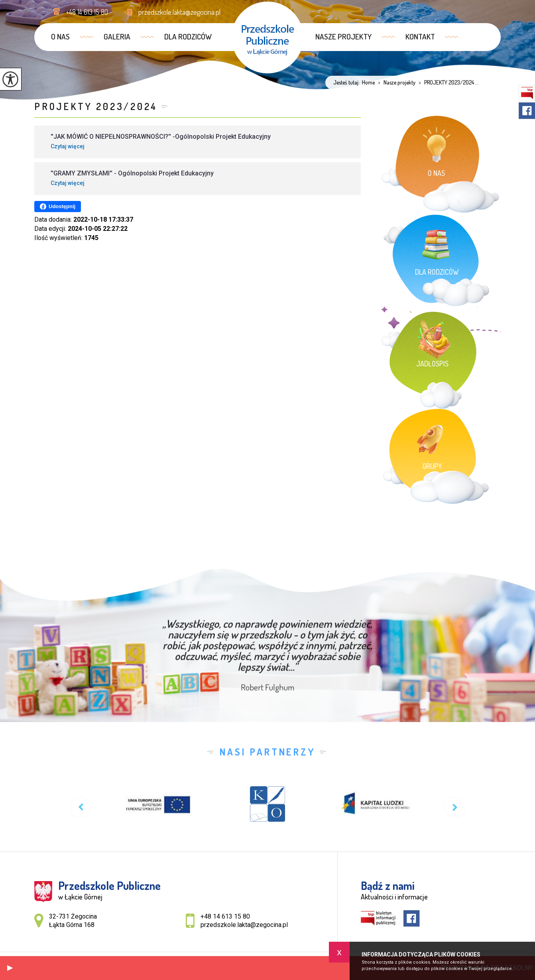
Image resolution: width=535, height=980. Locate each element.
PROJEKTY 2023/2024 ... (447, 83)
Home (368, 83)
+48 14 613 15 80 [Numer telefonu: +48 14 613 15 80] (225, 916)
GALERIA (117, 36)
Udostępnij (58, 207)
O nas (60, 36)
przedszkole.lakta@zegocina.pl (172, 12)
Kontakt (420, 36)
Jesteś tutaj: (348, 83)
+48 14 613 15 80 (81, 12)
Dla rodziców (188, 36)
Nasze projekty (343, 36)
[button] (10, 968)
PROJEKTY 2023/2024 (96, 106)
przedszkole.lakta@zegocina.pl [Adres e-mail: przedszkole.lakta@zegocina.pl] (244, 925)
